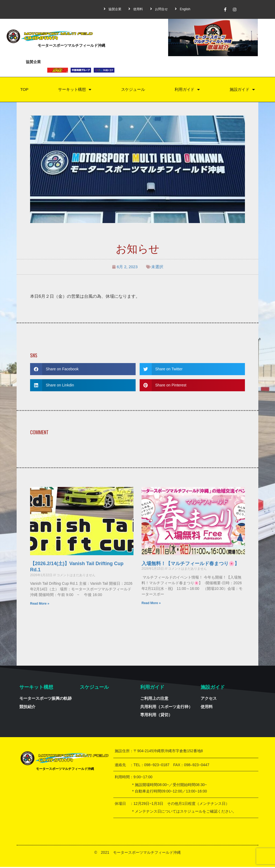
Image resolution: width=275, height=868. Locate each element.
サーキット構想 (74, 90)
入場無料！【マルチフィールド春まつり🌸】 (190, 565)
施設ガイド (242, 90)
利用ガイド (187, 90)
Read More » (40, 605)
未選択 (157, 268)
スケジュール (133, 90)
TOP (24, 90)
